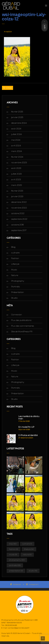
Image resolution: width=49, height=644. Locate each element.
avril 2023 (16, 180)
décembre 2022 (19, 202)
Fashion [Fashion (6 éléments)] (14, 549)
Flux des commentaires (23, 326)
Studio (14, 298)
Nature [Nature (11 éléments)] (27, 555)
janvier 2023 (17, 196)
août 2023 (16, 168)
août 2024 (16, 129)
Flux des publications (21, 320)
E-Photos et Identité (28, 435)
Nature (15, 275)
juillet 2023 (16, 174)
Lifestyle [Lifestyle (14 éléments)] (29, 549)
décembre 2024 (19, 123)
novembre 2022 (19, 208)
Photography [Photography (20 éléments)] (17, 560)
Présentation (18, 292)
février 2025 (17, 112)
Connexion (17, 315)
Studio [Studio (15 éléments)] (33, 571)
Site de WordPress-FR (22, 332)
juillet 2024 (17, 134)
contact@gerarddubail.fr (19, 628)
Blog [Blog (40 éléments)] (13, 544)
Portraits (16, 287)
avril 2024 (16, 146)
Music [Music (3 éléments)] (13, 555)
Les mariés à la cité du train (29, 418)
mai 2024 (16, 140)
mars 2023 (17, 185)
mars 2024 (17, 151)
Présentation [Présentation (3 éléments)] (16, 571)
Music (14, 270)
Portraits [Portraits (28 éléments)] (15, 565)
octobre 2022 (18, 213)
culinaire (15, 253)
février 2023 (17, 191)
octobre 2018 (18, 225)
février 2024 (17, 157)
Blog (13, 247)
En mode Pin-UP (26, 427)
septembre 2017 (19, 230)
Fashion (15, 258)
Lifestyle (15, 264)
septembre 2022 (19, 219)
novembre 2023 (19, 163)
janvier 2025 (17, 117)
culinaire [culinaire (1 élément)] (27, 544)
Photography (18, 281)
